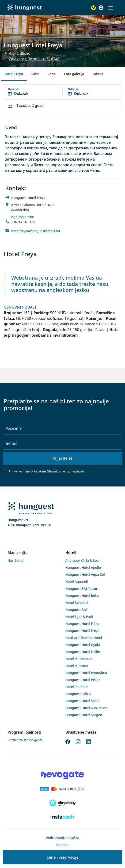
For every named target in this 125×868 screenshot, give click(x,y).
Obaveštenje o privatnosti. (66, 471)
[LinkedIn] (88, 741)
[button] (110, 8)
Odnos (98, 74)
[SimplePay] (62, 803)
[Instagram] (78, 741)
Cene (52, 74)
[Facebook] (68, 741)
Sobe (35, 74)
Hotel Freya (14, 74)
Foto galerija (74, 74)
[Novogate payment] (62, 775)
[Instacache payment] (62, 817)
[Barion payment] (62, 789)
